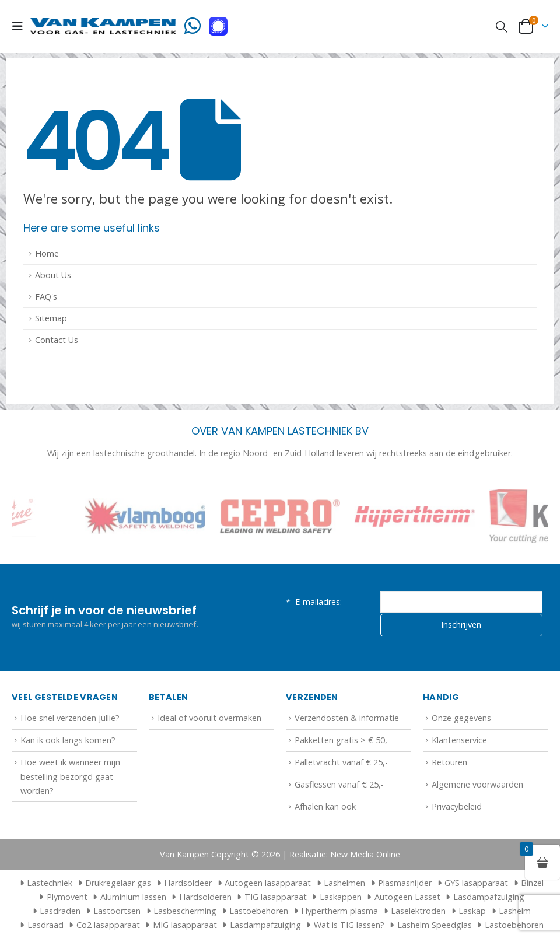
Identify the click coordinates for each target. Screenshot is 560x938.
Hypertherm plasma (339, 911)
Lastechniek (44, 883)
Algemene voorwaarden (477, 784)
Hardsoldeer (188, 883)
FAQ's (46, 297)
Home (47, 253)
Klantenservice (459, 740)
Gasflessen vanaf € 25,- (339, 784)
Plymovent (67, 897)
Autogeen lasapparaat (268, 883)
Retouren (449, 762)
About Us (53, 275)
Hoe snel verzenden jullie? (70, 718)
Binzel (532, 883)
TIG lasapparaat (276, 897)
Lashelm (515, 911)
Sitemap (51, 318)
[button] (21, 26)
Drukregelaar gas (118, 883)
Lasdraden (60, 911)
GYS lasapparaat (476, 883)
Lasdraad (45, 925)
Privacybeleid (457, 806)
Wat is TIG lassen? (349, 925)
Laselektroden (418, 911)
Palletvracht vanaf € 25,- (341, 762)
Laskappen (341, 897)
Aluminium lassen (133, 897)
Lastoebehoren (259, 911)
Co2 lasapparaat (108, 925)
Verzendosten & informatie (347, 718)
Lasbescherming (185, 911)
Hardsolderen (205, 897)
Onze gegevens (461, 718)
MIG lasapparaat (185, 925)
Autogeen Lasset (407, 897)
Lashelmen (344, 883)
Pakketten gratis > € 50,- (342, 740)
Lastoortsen (117, 911)
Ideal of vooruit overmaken (209, 718)
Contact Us (57, 340)
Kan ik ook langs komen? (68, 740)
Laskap (472, 911)
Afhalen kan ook (325, 806)
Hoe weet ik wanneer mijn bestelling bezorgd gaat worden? (70, 776)
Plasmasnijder (405, 883)
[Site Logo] (103, 26)
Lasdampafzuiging (489, 897)
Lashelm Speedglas (435, 925)
